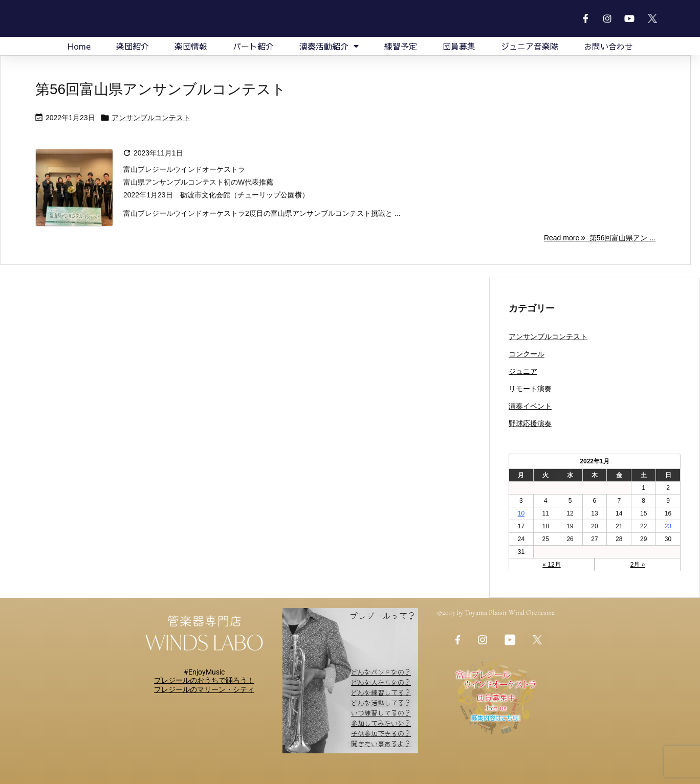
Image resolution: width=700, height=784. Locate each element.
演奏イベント (530, 406)
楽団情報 (191, 46)
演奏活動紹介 (329, 46)
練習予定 (401, 46)
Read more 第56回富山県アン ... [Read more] (600, 238)
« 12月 (551, 565)
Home (79, 46)
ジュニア (523, 371)
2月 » (638, 565)
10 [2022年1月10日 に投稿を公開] (521, 513)
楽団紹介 (133, 46)
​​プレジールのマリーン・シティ (204, 689)
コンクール (527, 354)
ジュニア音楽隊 (530, 46)
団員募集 (459, 46)
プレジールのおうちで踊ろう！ (204, 680)
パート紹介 (253, 46)
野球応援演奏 (530, 423)
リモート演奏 (530, 389)
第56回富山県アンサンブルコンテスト (161, 89)
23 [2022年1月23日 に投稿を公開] (668, 526)
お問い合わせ (608, 46)
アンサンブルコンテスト (151, 118)
